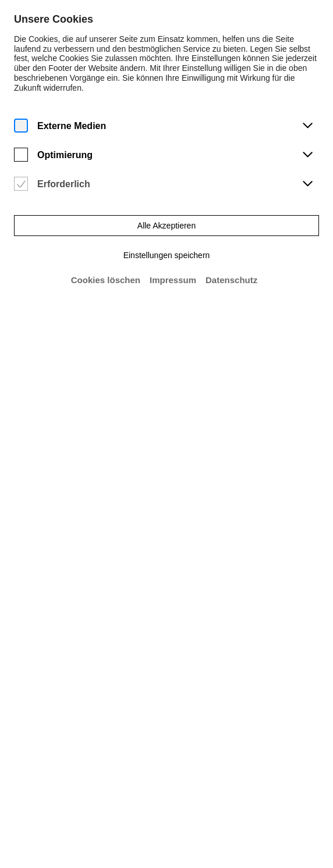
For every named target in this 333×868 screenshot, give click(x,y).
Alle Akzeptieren (166, 224)
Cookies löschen (105, 279)
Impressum (173, 279)
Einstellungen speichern (166, 254)
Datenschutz (232, 279)
